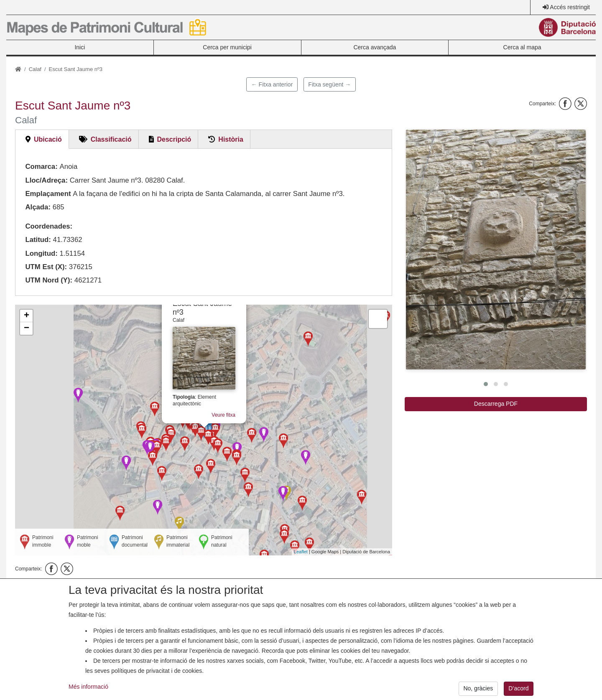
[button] (496, 249)
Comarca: (41, 167)
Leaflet (301, 552)
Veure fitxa (229, 405)
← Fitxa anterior (272, 84)
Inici (80, 47)
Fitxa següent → (329, 84)
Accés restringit (570, 7)
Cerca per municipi (227, 47)
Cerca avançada (375, 47)
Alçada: (38, 207)
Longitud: (41, 253)
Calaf (35, 69)
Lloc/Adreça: (46, 180)
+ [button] (27, 316)
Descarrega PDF (496, 404)
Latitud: (38, 240)
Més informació (88, 693)
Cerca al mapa (522, 47)
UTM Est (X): (46, 267)
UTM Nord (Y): (49, 280)
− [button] (27, 328)
